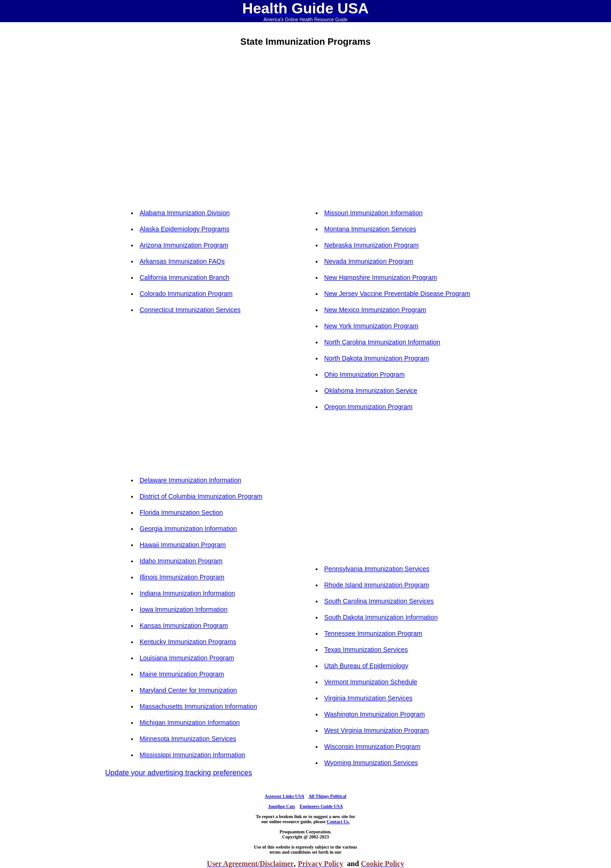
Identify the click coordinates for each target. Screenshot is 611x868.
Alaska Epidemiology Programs (185, 229)
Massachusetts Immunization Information (198, 706)
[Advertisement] (213, 132)
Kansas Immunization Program (184, 626)
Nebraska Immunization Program (372, 245)
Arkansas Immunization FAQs (182, 261)
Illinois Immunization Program (182, 577)
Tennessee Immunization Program (373, 633)
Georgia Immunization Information (189, 529)
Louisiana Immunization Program (187, 658)
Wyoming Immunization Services (371, 763)
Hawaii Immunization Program (183, 545)
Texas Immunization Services (366, 650)
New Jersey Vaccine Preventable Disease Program (397, 294)
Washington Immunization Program (375, 714)
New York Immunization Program (371, 326)
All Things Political (327, 796)
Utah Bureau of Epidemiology (366, 666)
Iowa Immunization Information (184, 609)
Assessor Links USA (285, 796)
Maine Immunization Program (182, 674)
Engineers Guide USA (321, 806)
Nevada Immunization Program (369, 261)
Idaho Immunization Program (181, 561)
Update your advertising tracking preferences (179, 773)
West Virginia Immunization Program (377, 730)
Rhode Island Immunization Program (377, 585)
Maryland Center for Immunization (189, 690)
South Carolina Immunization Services (379, 601)
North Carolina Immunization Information (382, 342)
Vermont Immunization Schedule (371, 682)
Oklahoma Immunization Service (371, 391)
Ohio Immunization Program (365, 374)
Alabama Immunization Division (185, 213)
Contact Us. (338, 822)
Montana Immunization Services (370, 229)
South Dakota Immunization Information (381, 617)
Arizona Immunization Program (184, 245)
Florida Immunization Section (182, 512)
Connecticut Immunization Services (190, 310)
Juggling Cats (282, 806)
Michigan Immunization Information (190, 723)
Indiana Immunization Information (188, 593)
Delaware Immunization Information (191, 480)
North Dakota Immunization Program (377, 358)
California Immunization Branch (185, 277)
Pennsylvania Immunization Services (377, 569)
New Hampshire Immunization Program (381, 277)
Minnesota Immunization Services (188, 739)
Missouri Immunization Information (374, 213)
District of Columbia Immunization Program (201, 496)
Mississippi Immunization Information (193, 755)
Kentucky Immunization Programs (188, 642)
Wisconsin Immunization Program (373, 747)
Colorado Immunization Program (186, 294)
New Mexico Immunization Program (375, 310)
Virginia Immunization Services (368, 698)
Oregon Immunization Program (368, 407)
